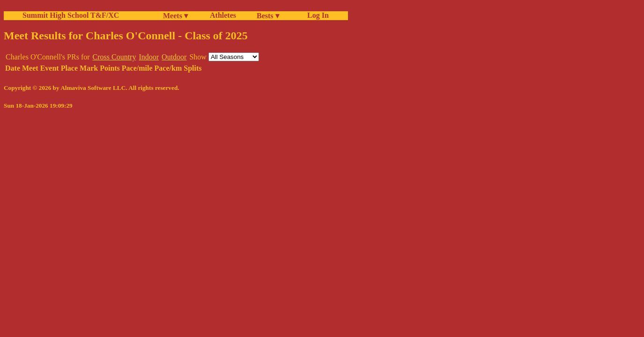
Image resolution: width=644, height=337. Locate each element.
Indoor (149, 57)
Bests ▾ (268, 16)
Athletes (223, 15)
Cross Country (115, 57)
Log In (316, 15)
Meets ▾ (175, 16)
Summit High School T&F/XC (71, 15)
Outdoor (174, 57)
